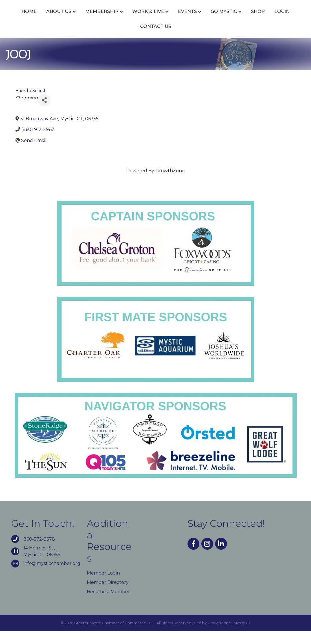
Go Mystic (109, 39)
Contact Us (200, 39)
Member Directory (108, 595)
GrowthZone (170, 183)
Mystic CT (242, 636)
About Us (71, 18)
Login (167, 39)
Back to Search (31, 103)
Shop (143, 39)
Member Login (103, 585)
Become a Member (108, 604)
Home (41, 18)
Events (199, 18)
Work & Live (160, 18)
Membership (114, 18)
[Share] (44, 113)
